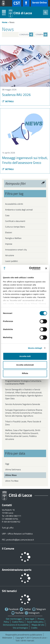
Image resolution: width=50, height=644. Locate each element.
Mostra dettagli (35, 348)
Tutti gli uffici (8, 528)
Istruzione (10, 255)
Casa (7, 215)
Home (5, 22)
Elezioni (9, 232)
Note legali (30, 619)
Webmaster (7, 638)
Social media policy (35, 622)
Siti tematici (9, 591)
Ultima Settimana (13, 469)
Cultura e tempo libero (15, 227)
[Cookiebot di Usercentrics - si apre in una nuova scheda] (30, 268)
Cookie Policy (18, 622)
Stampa (41, 34)
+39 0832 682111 (13, 516)
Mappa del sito (38, 625)
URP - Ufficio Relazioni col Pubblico (17, 534)
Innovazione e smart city (16, 250)
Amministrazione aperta (17, 570)
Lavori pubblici (12, 261)
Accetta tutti (25, 356)
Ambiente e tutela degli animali (19, 210)
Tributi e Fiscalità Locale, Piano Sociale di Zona (23, 423)
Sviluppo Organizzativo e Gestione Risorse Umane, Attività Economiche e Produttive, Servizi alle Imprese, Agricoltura (24, 413)
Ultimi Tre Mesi (12, 481)
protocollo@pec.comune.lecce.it (20, 540)
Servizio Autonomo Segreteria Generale (23, 404)
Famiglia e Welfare (13, 238)
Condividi (26, 34)
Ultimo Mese (11, 475)
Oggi (7, 464)
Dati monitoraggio (14, 619)
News (12, 22)
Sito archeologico (20, 628)
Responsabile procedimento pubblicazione (24, 635)
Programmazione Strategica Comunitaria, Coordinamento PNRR (23, 382)
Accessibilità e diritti (14, 204)
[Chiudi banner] (46, 268)
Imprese (9, 244)
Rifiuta (25, 373)
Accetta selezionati (25, 365)
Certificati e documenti (15, 221)
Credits (34, 628)
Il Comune (8, 548)
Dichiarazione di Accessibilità (16, 625)
